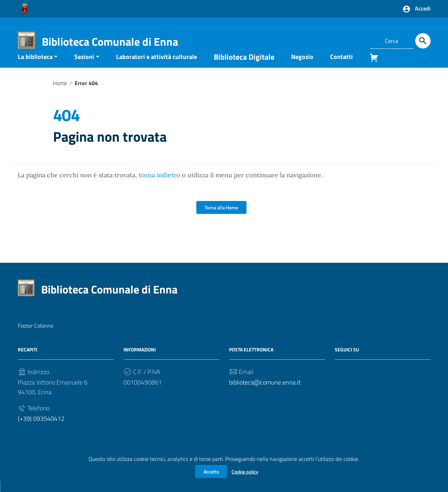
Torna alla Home (221, 218)
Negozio (302, 67)
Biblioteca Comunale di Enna (110, 42)
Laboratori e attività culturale (157, 67)
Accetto (211, 472)
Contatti (341, 67)
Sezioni (84, 67)
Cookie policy (245, 472)
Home (60, 94)
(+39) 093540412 (41, 429)
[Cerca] (423, 41)
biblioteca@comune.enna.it (265, 393)
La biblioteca (35, 67)
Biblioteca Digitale (244, 67)
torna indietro (160, 186)
